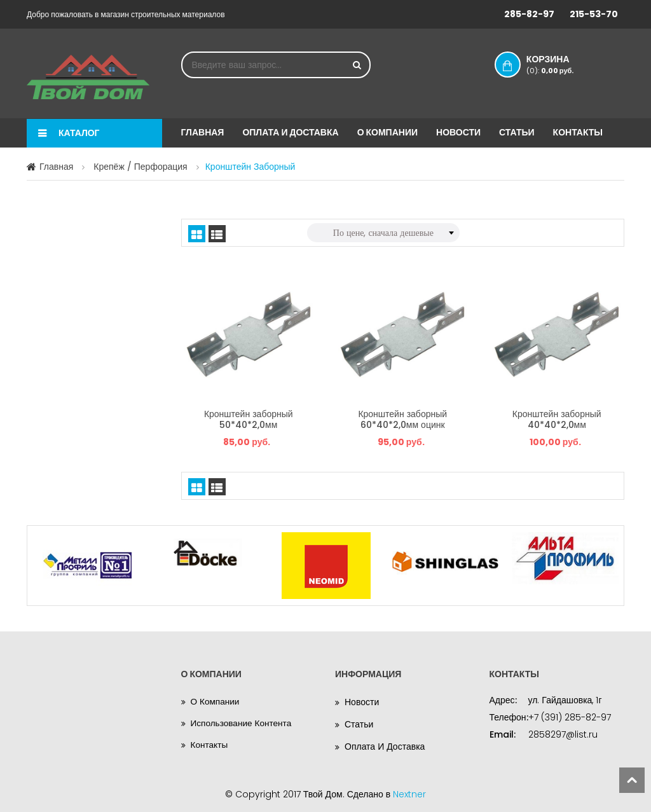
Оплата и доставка (290, 132)
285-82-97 (529, 14)
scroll (632, 780)
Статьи (517, 132)
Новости (458, 132)
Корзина (559, 64)
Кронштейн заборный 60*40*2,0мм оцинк (402, 418)
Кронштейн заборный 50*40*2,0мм (249, 418)
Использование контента (243, 722)
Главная (203, 132)
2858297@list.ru (563, 732)
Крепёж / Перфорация (140, 167)
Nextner (409, 792)
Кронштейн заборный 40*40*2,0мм (557, 418)
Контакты (578, 132)
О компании (387, 132)
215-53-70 (594, 14)
